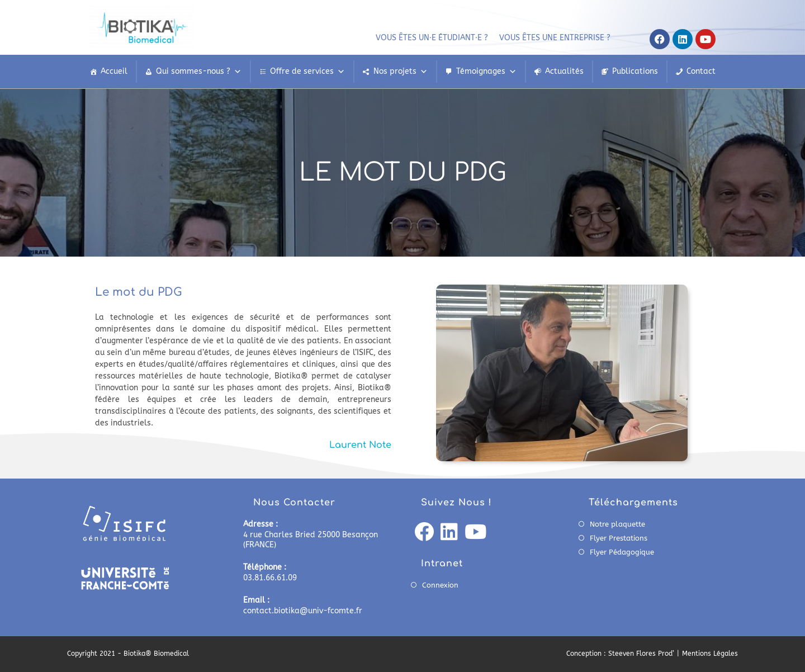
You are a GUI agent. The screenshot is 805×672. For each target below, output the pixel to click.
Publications (635, 71)
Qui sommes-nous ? (199, 71)
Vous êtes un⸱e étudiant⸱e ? (432, 38)
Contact (701, 71)
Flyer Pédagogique (622, 552)
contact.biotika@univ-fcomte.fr (303, 611)
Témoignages (486, 71)
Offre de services (307, 71)
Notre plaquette (617, 524)
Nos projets (401, 71)
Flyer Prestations (619, 538)
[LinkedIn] (449, 533)
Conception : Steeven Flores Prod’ (620, 654)
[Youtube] (475, 533)
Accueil (114, 71)
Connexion (440, 585)
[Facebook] (424, 533)
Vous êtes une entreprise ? (555, 38)
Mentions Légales (710, 654)
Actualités (564, 71)
